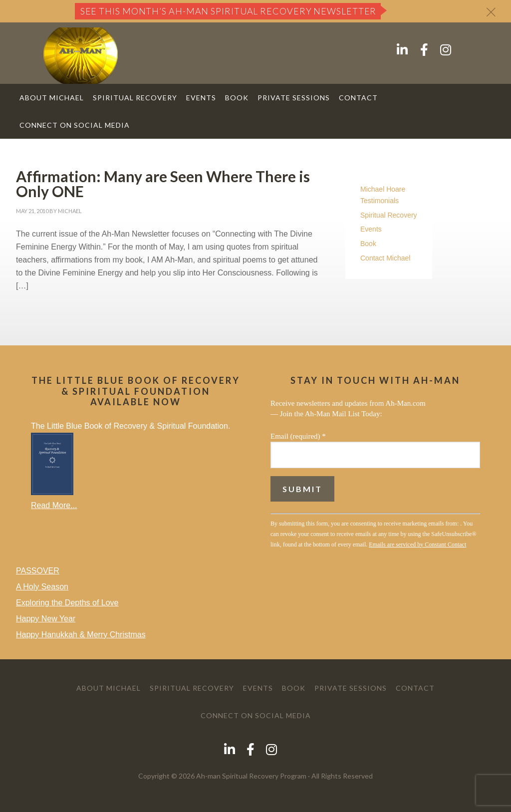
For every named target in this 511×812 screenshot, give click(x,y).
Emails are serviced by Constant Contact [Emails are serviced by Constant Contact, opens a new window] (417, 544)
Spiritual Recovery (389, 215)
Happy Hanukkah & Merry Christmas (81, 635)
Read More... (54, 505)
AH (91, 56)
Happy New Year (46, 619)
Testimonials (380, 201)
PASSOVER (38, 571)
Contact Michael (385, 258)
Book (368, 244)
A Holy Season (42, 587)
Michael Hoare (383, 189)
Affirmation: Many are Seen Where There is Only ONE (163, 184)
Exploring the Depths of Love (67, 603)
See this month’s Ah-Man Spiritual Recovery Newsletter (229, 11)
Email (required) (298, 436)
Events (371, 229)
